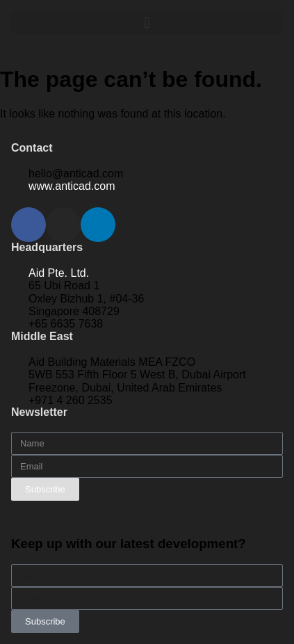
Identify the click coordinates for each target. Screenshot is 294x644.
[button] (147, 23)
